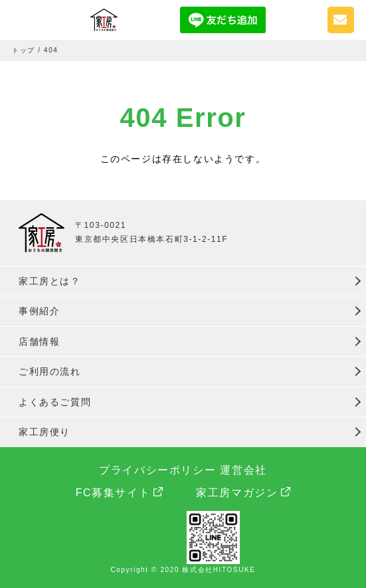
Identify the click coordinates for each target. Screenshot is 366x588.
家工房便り (45, 432)
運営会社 (243, 470)
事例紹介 (39, 311)
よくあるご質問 (55, 402)
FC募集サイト (113, 493)
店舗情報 (39, 342)
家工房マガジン (237, 493)
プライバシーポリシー (157, 470)
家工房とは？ (50, 281)
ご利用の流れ (50, 371)
